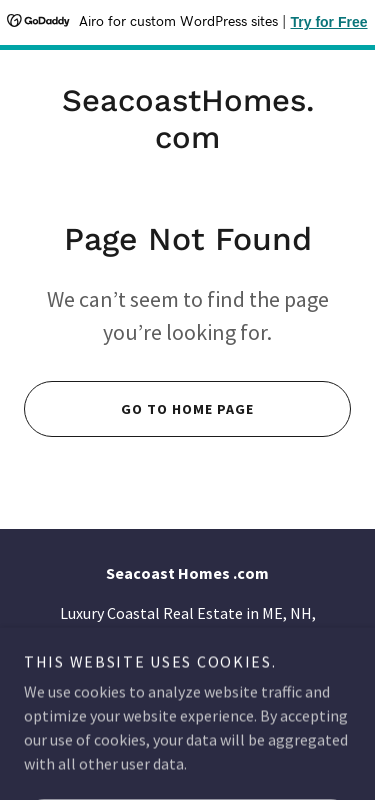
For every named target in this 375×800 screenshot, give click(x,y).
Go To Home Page (139, 409)
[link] (187, 119)
